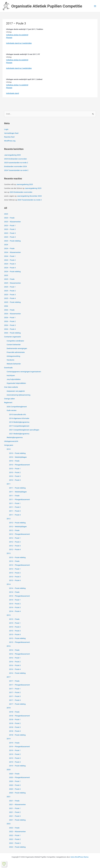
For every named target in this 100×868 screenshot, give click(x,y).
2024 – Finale (9, 248)
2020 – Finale (14, 774)
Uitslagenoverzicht (11, 441)
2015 (9, 615)
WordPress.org (10, 141)
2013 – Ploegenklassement (19, 565)
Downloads (8, 368)
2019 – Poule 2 (15, 754)
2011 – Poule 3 (15, 511)
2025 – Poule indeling (12, 302)
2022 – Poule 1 (15, 835)
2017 (9, 677)
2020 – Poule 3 (15, 789)
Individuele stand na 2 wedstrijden (19, 68)
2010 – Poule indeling (17, 453)
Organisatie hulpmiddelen (16, 383)
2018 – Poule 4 (15, 731)
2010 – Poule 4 (15, 480)
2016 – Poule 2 (15, 662)
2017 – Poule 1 (15, 689)
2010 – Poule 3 (15, 476)
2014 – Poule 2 (15, 604)
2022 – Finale (14, 828)
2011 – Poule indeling (17, 488)
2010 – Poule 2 (15, 472)
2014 (9, 584)
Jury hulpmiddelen (14, 379)
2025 (6, 275)
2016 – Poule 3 (15, 665)
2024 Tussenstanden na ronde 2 (16, 170)
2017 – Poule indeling (17, 704)
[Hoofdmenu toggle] (95, 6)
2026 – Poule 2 (10, 321)
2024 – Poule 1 (10, 256)
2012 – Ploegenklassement (19, 534)
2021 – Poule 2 (15, 812)
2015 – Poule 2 (15, 627)
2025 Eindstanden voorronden (16, 159)
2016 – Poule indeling (17, 673)
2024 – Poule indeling (12, 271)
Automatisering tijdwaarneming (19, 395)
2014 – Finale (14, 592)
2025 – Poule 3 (10, 295)
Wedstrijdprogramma (15, 437)
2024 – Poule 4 (10, 268)
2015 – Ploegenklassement (19, 642)
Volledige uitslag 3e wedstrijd (17, 35)
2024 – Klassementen (12, 252)
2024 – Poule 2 (10, 260)
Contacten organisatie (13, 337)
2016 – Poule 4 (15, 669)
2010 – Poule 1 (15, 469)
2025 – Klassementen (12, 283)
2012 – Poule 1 (15, 538)
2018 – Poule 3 (15, 727)
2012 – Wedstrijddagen (18, 526)
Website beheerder (14, 364)
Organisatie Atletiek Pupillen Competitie (47, 6)
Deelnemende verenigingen (17, 348)
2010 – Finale (14, 461)
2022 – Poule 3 (15, 843)
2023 (6, 214)
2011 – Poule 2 (15, 507)
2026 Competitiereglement (17, 407)
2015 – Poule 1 (15, 623)
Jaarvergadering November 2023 (29, 196)
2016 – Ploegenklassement (19, 654)
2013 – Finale (14, 561)
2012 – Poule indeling (17, 523)
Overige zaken (9, 399)
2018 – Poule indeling (17, 735)
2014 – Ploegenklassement (19, 596)
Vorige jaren (9, 445)
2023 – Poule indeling (12, 241)
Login (6, 129)
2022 (9, 824)
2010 (9, 449)
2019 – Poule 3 (15, 758)
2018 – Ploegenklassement (19, 716)
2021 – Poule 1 (15, 808)
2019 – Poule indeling (17, 766)
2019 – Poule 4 (15, 762)
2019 (9, 739)
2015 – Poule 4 (15, 634)
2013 (9, 553)
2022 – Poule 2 (15, 839)
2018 (9, 708)
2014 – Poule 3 (15, 607)
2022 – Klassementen (17, 831)
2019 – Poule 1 (15, 750)
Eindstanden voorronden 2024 (16, 166)
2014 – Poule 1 (15, 600)
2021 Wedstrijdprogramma (19, 434)
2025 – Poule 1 (10, 287)
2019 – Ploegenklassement (19, 746)
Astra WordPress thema (79, 857)
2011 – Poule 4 (15, 515)
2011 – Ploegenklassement (19, 499)
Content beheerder (14, 345)
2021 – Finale (14, 801)
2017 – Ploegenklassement (19, 685)
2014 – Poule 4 (15, 611)
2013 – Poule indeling (17, 557)
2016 (9, 646)
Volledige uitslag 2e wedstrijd (17, 60)
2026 (6, 306)
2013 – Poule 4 (15, 580)
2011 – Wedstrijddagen (18, 492)
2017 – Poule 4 (15, 700)
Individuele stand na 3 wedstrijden (19, 43)
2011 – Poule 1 (15, 503)
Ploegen (9, 38)
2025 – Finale (9, 279)
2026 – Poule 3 (10, 325)
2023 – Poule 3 (10, 233)
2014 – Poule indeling (17, 588)
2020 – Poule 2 (15, 785)
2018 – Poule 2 (15, 723)
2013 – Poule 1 (15, 569)
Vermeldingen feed (11, 133)
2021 (9, 797)
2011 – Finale (14, 496)
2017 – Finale (14, 681)
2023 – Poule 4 (10, 237)
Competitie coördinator (15, 341)
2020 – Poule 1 (15, 781)
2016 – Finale (14, 650)
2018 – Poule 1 (15, 719)
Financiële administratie (16, 352)
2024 (6, 245)
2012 (9, 519)
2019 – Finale (14, 743)
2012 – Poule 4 (15, 549)
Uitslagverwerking (13, 356)
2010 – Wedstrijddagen (18, 457)
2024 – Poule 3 (10, 264)
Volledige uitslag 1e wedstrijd (17, 85)
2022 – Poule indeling (17, 847)
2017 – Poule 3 (15, 696)
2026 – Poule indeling (12, 333)
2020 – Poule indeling (17, 793)
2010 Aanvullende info (18, 414)
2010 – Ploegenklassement (19, 465)
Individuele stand (12, 93)
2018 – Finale (14, 712)
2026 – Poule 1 (10, 317)
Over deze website (11, 387)
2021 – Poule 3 (15, 816)
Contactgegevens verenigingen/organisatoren (24, 372)
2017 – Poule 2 (15, 692)
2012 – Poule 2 (15, 542)
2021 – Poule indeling (17, 820)
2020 (9, 770)
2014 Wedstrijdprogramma (19, 422)
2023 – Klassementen (12, 222)
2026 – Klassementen (12, 314)
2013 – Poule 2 (15, 573)
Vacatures (10, 360)
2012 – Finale (14, 530)
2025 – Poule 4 (10, 298)
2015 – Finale (14, 619)
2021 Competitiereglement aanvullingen (24, 430)
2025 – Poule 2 (10, 291)
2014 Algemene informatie (19, 418)
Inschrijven (11, 375)
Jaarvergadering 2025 (12, 155)
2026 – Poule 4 (10, 329)
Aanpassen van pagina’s (16, 391)
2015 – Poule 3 (15, 631)
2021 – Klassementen (17, 804)
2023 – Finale (9, 218)
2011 (9, 484)
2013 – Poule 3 (15, 577)
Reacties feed (9, 137)
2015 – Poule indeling (17, 638)
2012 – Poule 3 (15, 546)
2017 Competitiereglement (19, 426)
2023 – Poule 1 (10, 225)
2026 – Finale (9, 310)
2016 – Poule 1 (15, 658)
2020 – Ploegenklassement (19, 777)
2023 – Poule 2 (10, 229)
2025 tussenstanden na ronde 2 (16, 163)
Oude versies (12, 410)
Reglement (8, 402)
